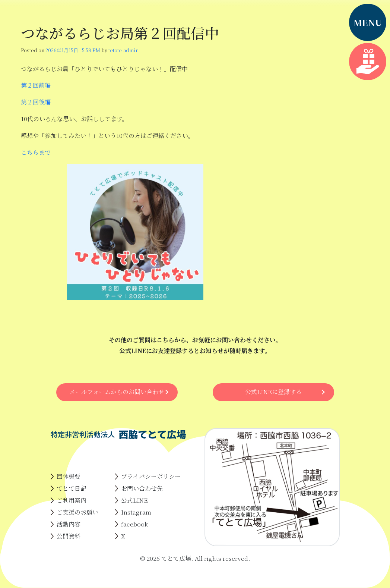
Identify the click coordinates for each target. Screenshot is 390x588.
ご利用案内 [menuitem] (72, 500)
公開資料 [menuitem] (69, 536)
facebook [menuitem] (134, 524)
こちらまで (36, 152)
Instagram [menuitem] (136, 512)
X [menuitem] (123, 536)
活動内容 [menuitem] (69, 524)
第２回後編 (36, 102)
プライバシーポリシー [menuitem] (151, 476)
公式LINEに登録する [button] (273, 392)
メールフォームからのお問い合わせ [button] (117, 392)
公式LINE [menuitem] (134, 500)
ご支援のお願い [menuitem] (77, 512)
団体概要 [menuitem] (69, 476)
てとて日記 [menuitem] (72, 488)
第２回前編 (36, 85)
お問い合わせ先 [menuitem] (142, 488)
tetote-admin (123, 50)
